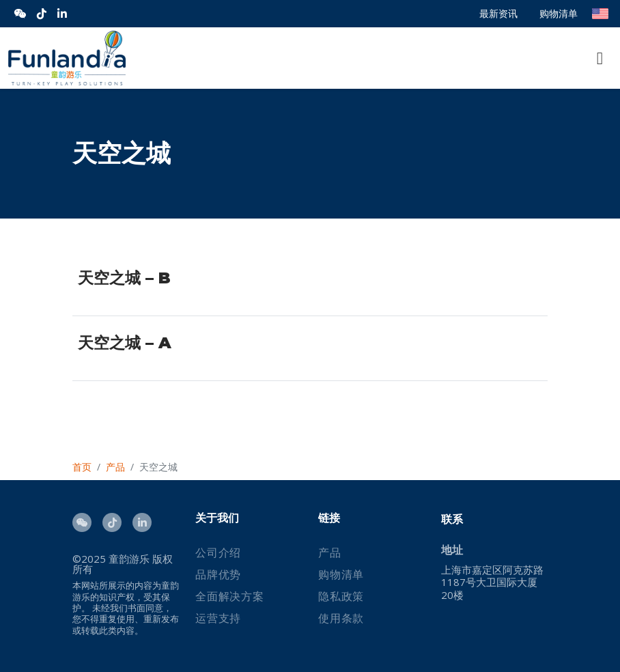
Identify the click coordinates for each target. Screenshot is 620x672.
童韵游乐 (129, 559)
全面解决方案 (230, 596)
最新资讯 (498, 13)
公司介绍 (218, 552)
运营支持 (218, 618)
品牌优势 (218, 574)
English (600, 14)
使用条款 (341, 618)
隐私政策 (341, 596)
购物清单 (559, 13)
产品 (330, 552)
